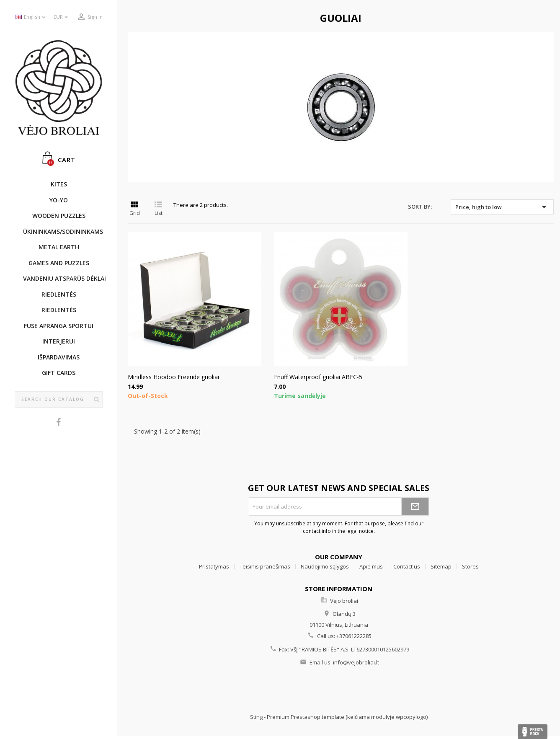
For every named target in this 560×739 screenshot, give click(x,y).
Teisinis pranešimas (265, 566)
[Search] (59, 400)
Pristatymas (214, 566)
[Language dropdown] (31, 17)
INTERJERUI (59, 341)
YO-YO (59, 200)
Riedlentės (59, 294)
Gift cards (59, 373)
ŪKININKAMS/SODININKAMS (63, 231)
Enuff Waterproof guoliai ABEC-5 (318, 377)
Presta (533, 732)
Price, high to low (502, 207)
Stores (470, 566)
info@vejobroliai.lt (356, 662)
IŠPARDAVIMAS (59, 357)
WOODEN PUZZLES (59, 216)
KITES (59, 184)
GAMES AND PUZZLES (59, 263)
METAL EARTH (59, 247)
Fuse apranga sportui (59, 326)
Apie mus (371, 566)
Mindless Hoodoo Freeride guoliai (173, 377)
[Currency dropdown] (62, 17)
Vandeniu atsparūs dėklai (63, 278)
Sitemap (441, 566)
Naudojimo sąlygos (325, 566)
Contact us (407, 566)
